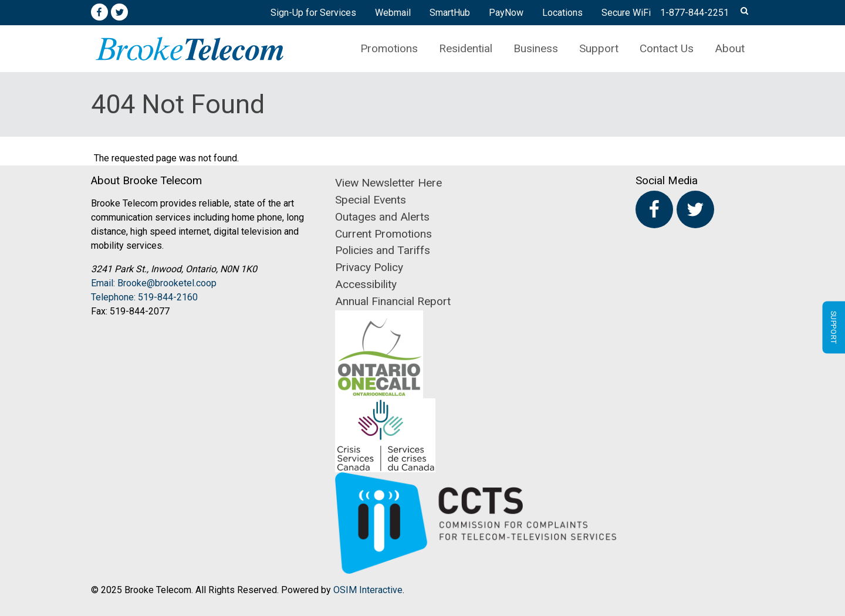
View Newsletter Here (388, 183)
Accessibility (366, 284)
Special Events (371, 200)
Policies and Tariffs (383, 250)
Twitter (120, 12)
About (730, 48)
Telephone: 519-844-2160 (144, 297)
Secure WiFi (626, 13)
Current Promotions (383, 234)
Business (536, 48)
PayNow (506, 13)
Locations (562, 13)
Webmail (393, 13)
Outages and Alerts (382, 217)
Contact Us (667, 48)
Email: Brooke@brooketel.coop (154, 283)
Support (599, 48)
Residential (466, 48)
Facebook (99, 12)
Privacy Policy (369, 267)
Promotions (389, 48)
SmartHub (450, 13)
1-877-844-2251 (694, 13)
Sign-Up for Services (313, 13)
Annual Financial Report (393, 301)
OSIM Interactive (368, 590)
